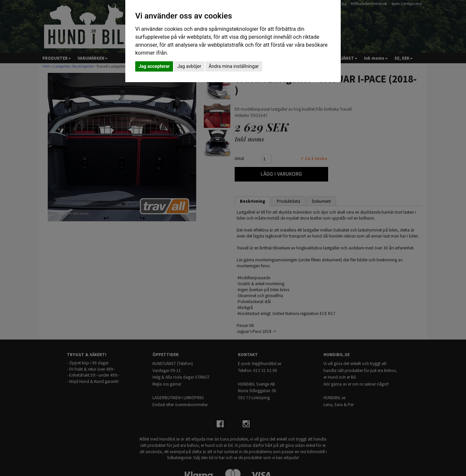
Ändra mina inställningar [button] (233, 66)
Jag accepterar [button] (154, 66)
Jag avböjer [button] (189, 66)
